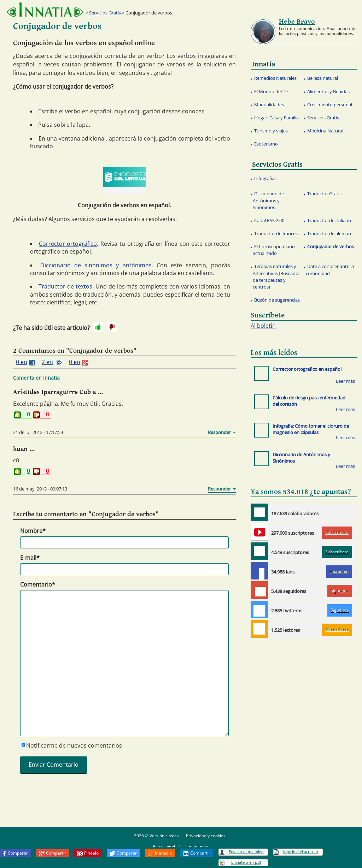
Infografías (265, 178)
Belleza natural (323, 78)
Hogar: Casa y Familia (276, 118)
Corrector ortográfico (68, 244)
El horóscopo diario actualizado (274, 250)
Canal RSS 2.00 (269, 220)
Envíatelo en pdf (246, 862)
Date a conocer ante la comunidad (330, 270)
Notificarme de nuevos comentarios (74, 745)
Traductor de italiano (329, 220)
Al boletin (263, 326)
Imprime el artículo (301, 852)
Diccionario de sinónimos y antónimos (96, 265)
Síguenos (340, 591)
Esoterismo (266, 144)
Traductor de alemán (329, 233)
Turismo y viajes (271, 131)
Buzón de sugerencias (277, 300)
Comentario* (38, 584)
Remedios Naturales (275, 78)
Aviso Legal (164, 846)
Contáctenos (197, 846)
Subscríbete (337, 532)
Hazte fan (339, 571)
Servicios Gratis (105, 13)
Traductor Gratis (324, 194)
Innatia (264, 64)
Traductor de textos (65, 286)
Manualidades (269, 105)
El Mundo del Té (271, 91)
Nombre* (33, 531)
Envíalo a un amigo (246, 852)
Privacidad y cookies (206, 836)
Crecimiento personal (330, 105)
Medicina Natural (325, 131)
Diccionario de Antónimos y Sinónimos (268, 200)
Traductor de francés (276, 233)
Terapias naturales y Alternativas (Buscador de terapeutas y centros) (276, 277)
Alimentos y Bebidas (328, 91)
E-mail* (30, 558)
